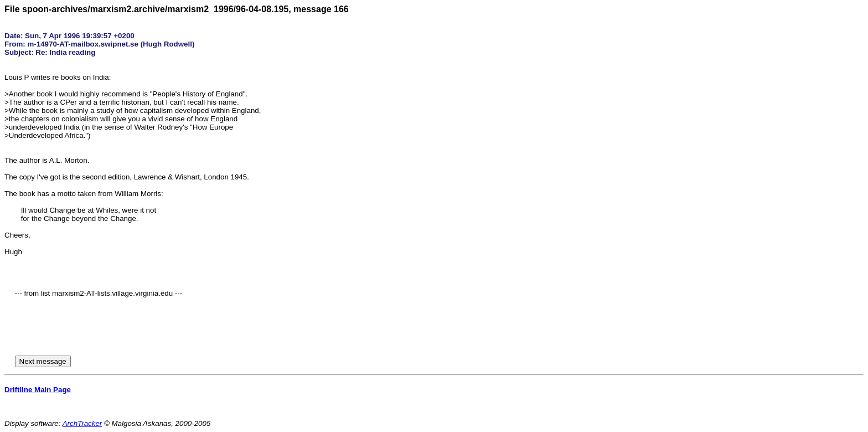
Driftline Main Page (38, 390)
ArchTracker (82, 423)
